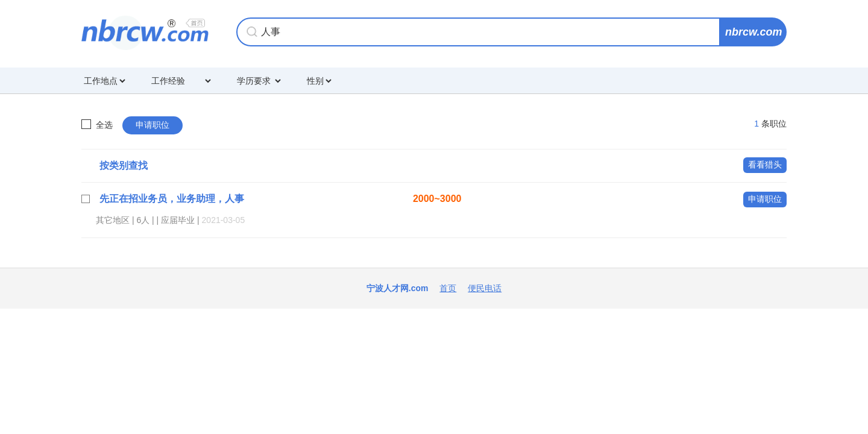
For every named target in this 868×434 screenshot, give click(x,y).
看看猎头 (765, 165)
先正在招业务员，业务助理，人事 (172, 199)
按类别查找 (124, 165)
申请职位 (153, 125)
